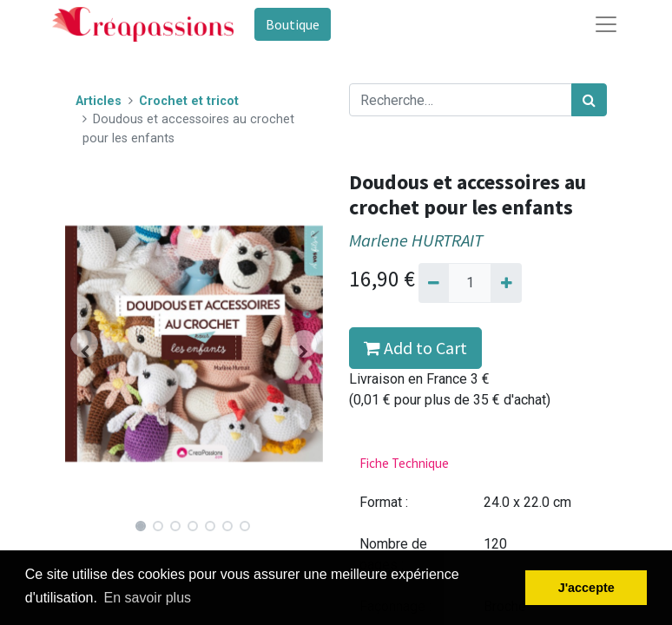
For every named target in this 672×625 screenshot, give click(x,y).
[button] (85, 344)
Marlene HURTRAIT (416, 240)
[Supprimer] (434, 283)
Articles (99, 101)
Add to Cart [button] (415, 348)
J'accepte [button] (586, 588)
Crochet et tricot (189, 101)
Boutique (293, 24)
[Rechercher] (589, 100)
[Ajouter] (506, 283)
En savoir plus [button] (148, 598)
